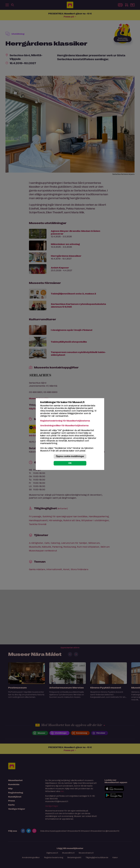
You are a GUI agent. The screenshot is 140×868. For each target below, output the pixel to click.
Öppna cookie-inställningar (70, 456)
